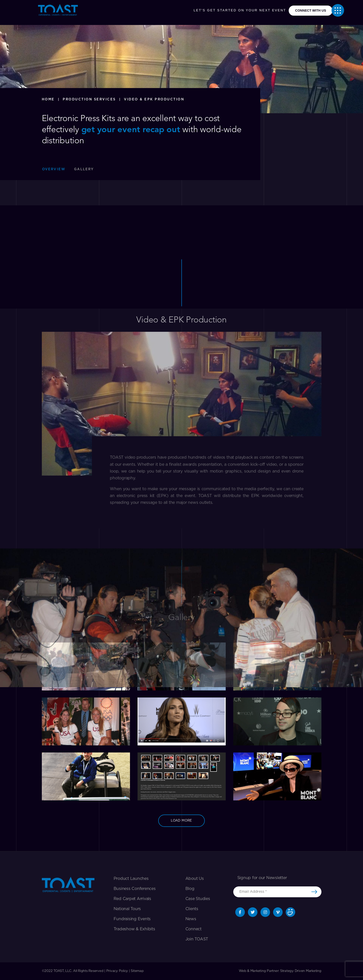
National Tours (127, 909)
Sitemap (137, 971)
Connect (193, 929)
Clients (192, 909)
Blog (190, 889)
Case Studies (198, 899)
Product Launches (131, 879)
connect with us (311, 10)
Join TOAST (197, 939)
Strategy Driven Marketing (301, 971)
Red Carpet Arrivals (132, 899)
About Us (195, 879)
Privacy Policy (117, 971)
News (191, 919)
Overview (54, 169)
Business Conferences (135, 889)
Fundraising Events (132, 919)
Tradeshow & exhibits (134, 929)
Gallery (84, 169)
